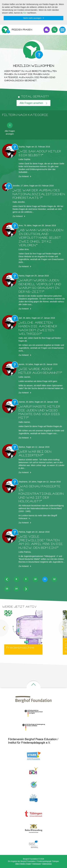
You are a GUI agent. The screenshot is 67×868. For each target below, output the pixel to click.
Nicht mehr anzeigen (32, 18)
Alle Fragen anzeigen (10, 129)
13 (7, 589)
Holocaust (23, 518)
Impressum (37, 864)
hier (25, 13)
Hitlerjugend (50, 556)
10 (35, 579)
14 (16, 589)
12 (54, 579)
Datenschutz (47, 864)
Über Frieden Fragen (23, 864)
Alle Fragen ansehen (32, 103)
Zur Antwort (24, 176)
